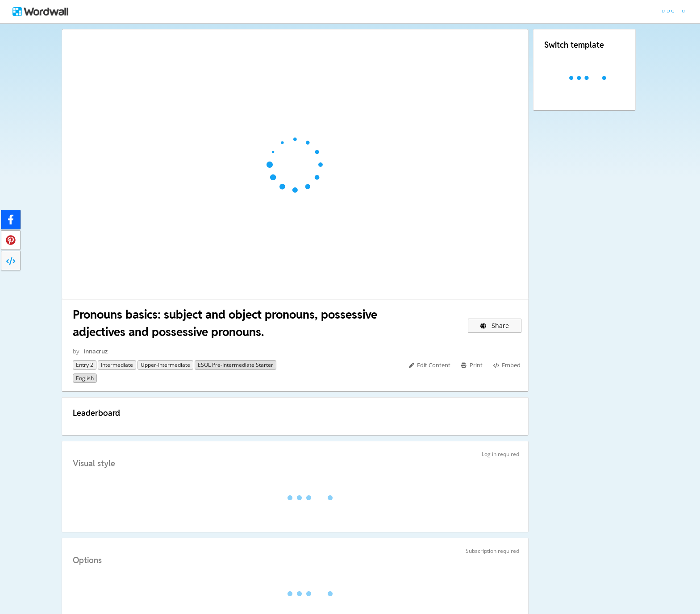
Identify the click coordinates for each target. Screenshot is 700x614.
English (85, 378)
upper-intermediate (165, 365)
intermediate (117, 365)
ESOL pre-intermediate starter (235, 365)
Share (494, 326)
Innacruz (96, 351)
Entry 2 (85, 365)
